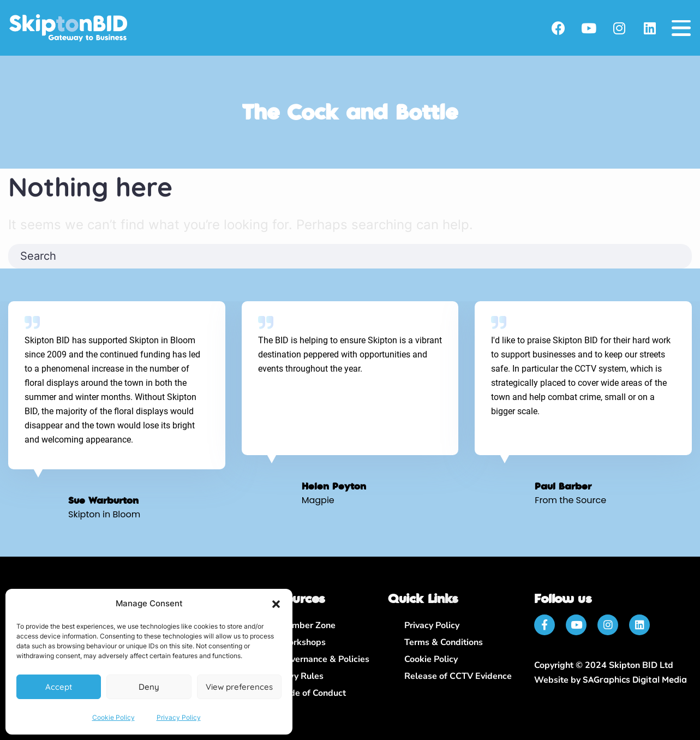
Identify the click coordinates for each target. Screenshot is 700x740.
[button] (276, 604)
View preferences (239, 687)
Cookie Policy (113, 717)
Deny (149, 687)
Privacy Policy (179, 717)
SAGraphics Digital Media (635, 679)
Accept (59, 687)
